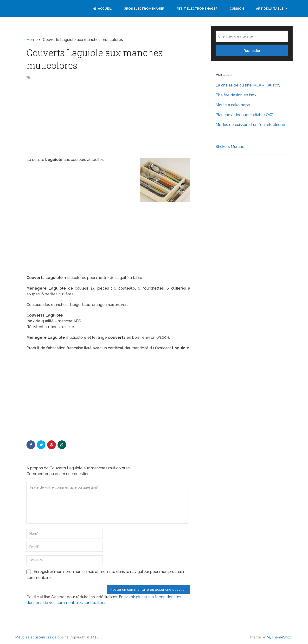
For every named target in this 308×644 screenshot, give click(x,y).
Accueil (103, 9)
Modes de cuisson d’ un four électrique (250, 125)
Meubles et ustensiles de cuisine (42, 637)
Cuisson (237, 9)
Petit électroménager (197, 9)
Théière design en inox (236, 95)
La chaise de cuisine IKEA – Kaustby (248, 85)
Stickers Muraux (230, 147)
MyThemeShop (279, 637)
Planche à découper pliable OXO (245, 115)
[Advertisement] (67, 119)
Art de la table (270, 9)
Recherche (252, 51)
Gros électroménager (144, 9)
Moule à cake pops (233, 105)
